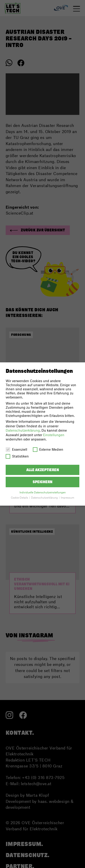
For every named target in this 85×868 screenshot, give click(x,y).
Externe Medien (48, 449)
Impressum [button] (67, 498)
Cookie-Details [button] (20, 498)
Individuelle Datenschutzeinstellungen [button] (43, 492)
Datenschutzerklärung (23, 430)
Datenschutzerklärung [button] (45, 498)
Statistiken (17, 456)
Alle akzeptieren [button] (43, 470)
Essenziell (16, 449)
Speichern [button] (42, 482)
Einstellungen (54, 435)
